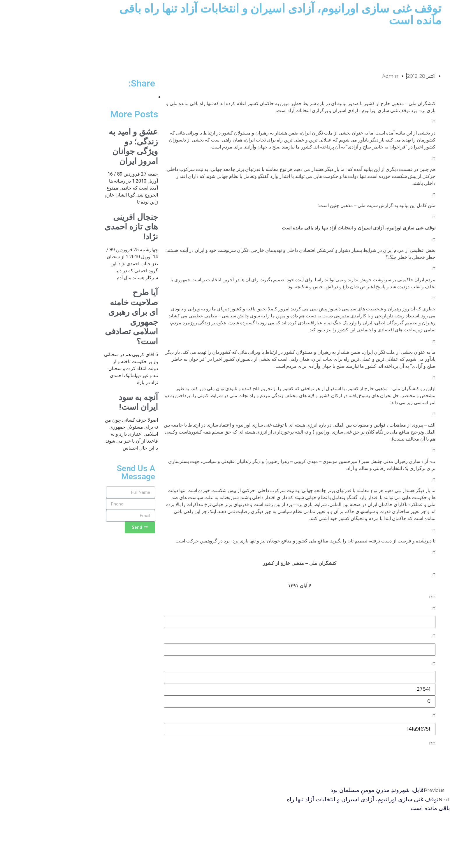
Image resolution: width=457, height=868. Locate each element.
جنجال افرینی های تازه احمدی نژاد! (85, 227)
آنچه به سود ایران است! (92, 402)
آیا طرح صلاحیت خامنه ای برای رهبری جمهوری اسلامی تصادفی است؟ (85, 317)
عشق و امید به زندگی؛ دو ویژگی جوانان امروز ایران (87, 146)
